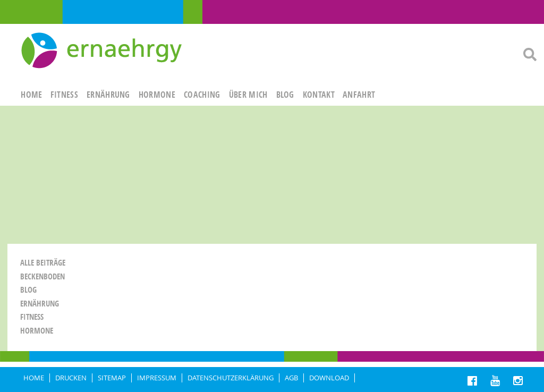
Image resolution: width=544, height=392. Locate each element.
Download (329, 378)
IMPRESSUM (157, 378)
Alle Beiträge (43, 263)
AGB (291, 378)
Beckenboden (42, 276)
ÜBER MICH (248, 95)
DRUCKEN (71, 378)
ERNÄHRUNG (108, 95)
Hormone (37, 331)
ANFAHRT (359, 95)
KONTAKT (319, 95)
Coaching (202, 95)
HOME (31, 95)
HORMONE (157, 95)
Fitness (32, 317)
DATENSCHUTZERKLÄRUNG (231, 378)
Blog (285, 95)
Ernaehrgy (103, 51)
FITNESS (64, 95)
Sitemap (112, 378)
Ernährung (40, 304)
